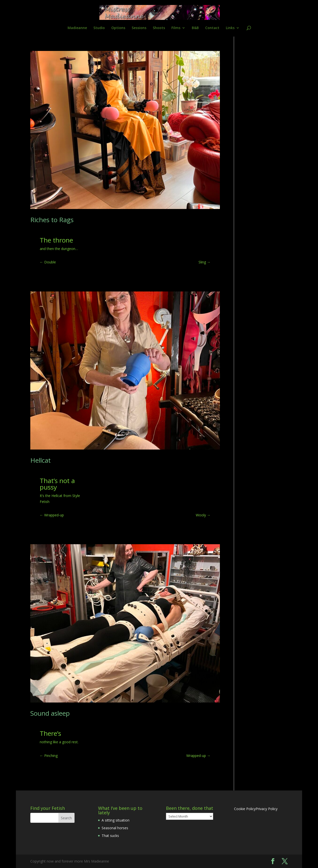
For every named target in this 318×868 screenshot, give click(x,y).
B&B (195, 28)
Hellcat (40, 460)
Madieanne (77, 28)
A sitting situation (116, 820)
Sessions (139, 28)
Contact (212, 28)
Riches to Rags (52, 220)
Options (118, 28)
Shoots (159, 28)
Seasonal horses (115, 828)
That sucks (110, 836)
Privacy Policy (267, 809)
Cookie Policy (245, 809)
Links (230, 28)
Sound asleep (50, 713)
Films (176, 28)
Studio (99, 28)
